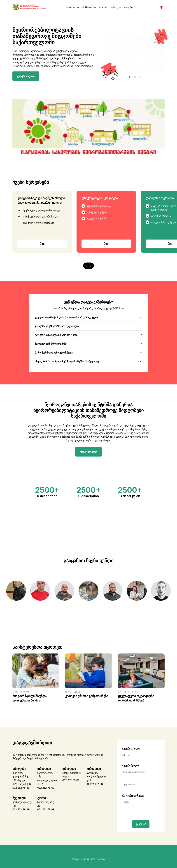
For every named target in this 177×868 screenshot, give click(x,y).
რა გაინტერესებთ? (133, 796)
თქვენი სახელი (131, 749)
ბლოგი (103, 7)
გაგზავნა (141, 824)
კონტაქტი (116, 7)
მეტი (42, 244)
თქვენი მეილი (130, 765)
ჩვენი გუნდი (73, 7)
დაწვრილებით (26, 76)
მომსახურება (89, 7)
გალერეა (129, 7)
